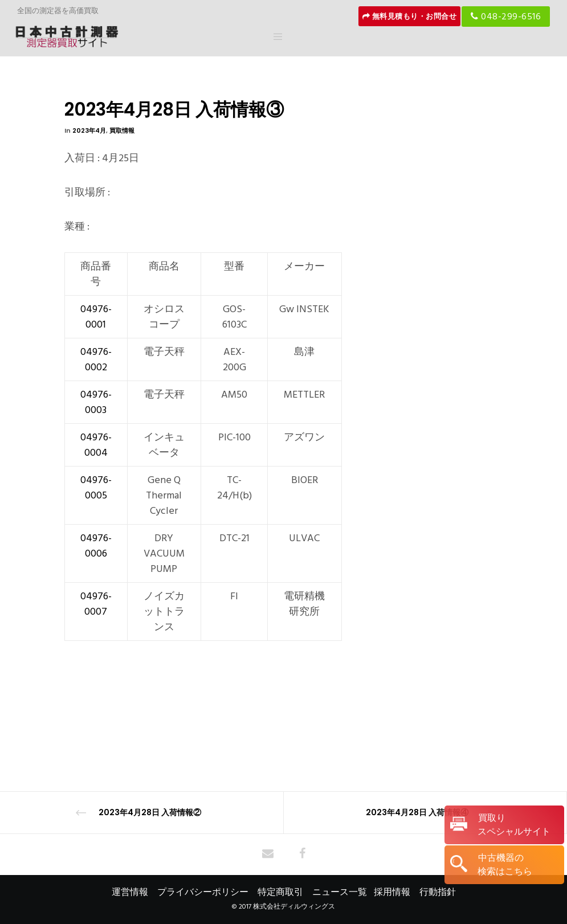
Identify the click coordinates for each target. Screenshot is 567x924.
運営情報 (130, 892)
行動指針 (438, 892)
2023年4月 (89, 130)
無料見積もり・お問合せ (410, 17)
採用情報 (392, 892)
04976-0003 (96, 402)
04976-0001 (96, 317)
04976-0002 (96, 359)
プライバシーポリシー (203, 892)
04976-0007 (96, 604)
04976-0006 (96, 546)
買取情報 (122, 130)
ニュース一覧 (340, 892)
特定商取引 (280, 892)
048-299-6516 (506, 17)
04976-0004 (96, 445)
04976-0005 (96, 488)
